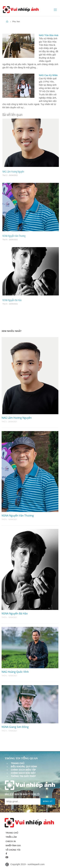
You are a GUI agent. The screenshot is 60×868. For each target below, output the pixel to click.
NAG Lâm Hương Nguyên (13, 171)
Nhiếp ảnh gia (13, 846)
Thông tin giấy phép (23, 776)
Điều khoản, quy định (24, 767)
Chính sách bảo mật (23, 773)
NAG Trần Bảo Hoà (49, 35)
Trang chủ (18, 763)
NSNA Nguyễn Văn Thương (14, 236)
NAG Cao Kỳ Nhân (48, 75)
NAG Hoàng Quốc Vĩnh (15, 672)
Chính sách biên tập (23, 770)
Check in (11, 841)
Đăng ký (48, 801)
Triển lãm (11, 837)
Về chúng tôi (13, 850)
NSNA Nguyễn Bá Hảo (12, 300)
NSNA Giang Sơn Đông (15, 727)
